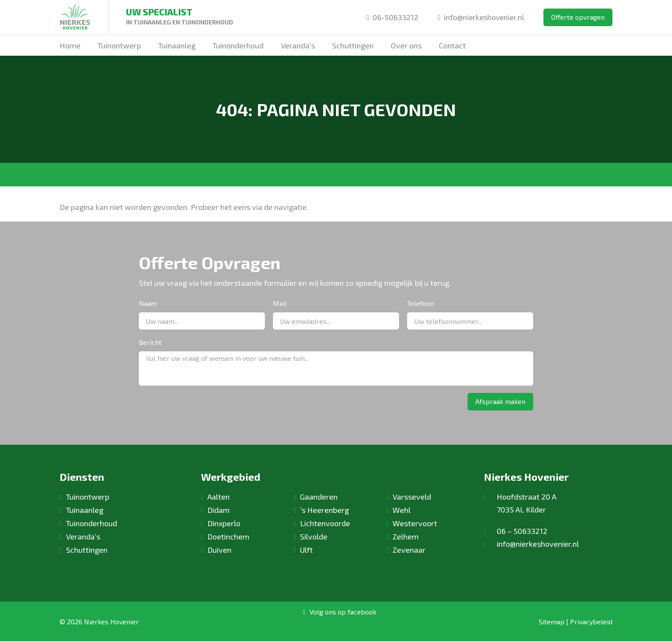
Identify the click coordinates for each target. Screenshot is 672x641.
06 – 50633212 (522, 531)
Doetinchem (228, 536)
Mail (280, 303)
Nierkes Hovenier (111, 622)
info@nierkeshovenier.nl (480, 17)
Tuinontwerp (88, 497)
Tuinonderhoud (91, 523)
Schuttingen (87, 550)
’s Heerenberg (324, 510)
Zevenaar (409, 550)
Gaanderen (319, 497)
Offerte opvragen (578, 17)
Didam (219, 510)
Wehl (402, 510)
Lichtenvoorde (325, 523)
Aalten (219, 497)
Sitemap (552, 622)
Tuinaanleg (85, 510)
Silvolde (314, 536)
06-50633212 (390, 17)
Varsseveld (412, 497)
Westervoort (415, 523)
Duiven (219, 550)
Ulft (306, 550)
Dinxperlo (224, 523)
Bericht (150, 342)
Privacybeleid (591, 622)
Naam (148, 303)
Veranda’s (83, 536)
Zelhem (406, 536)
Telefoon (421, 303)
